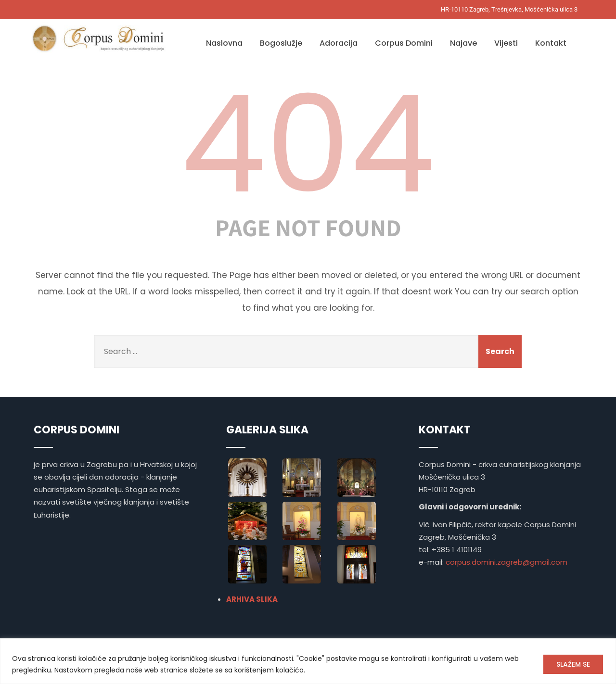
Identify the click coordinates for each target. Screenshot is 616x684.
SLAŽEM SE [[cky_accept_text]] (573, 664)
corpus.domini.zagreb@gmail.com (507, 562)
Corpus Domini (404, 43)
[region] (308, 661)
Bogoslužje (281, 43)
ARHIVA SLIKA (252, 599)
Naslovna (224, 43)
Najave (463, 43)
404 (308, 144)
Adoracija (339, 43)
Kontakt (551, 43)
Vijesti (506, 43)
